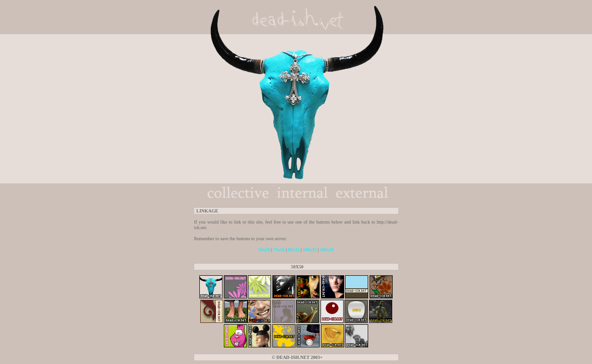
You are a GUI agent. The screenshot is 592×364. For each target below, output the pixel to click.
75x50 (279, 250)
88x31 (294, 250)
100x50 (327, 250)
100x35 (310, 250)
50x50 (264, 250)
